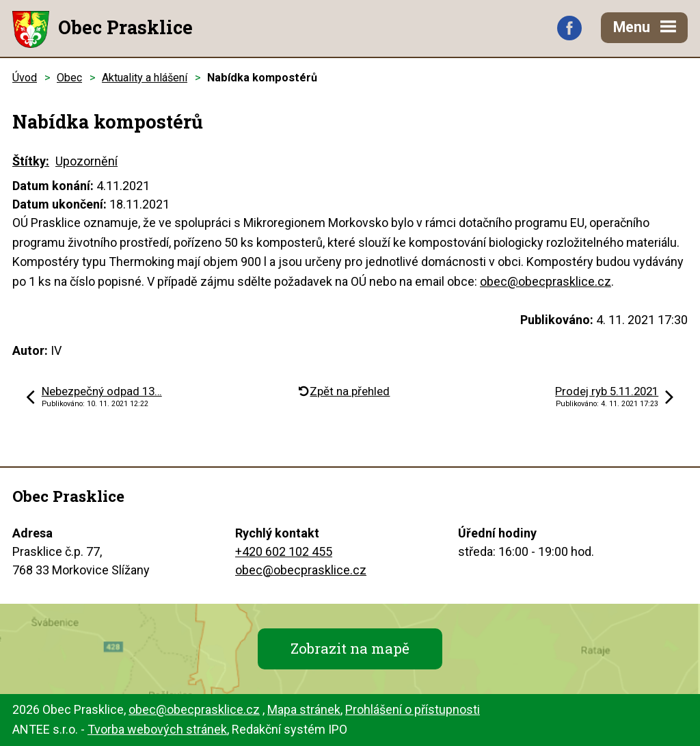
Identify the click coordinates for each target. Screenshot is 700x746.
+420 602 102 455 (284, 551)
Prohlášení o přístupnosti (413, 709)
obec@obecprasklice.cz (546, 281)
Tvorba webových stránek (157, 729)
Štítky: (31, 161)
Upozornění (86, 161)
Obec (69, 78)
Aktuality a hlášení (145, 78)
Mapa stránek (304, 709)
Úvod (25, 78)
